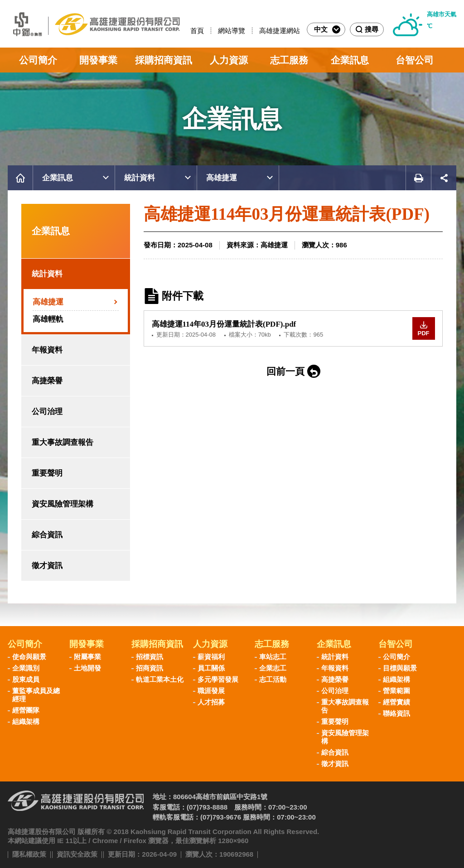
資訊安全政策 (77, 854)
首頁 (197, 31)
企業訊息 (350, 60)
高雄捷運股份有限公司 (94, 24)
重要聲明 (47, 473)
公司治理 (47, 412)
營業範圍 (396, 691)
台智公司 (415, 60)
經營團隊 (26, 710)
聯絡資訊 (396, 713)
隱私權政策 (29, 854)
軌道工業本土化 (160, 679)
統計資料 (140, 178)
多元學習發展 (218, 679)
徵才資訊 (47, 566)
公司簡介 (38, 60)
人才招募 (211, 702)
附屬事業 (87, 657)
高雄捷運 (222, 178)
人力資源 (229, 60)
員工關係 (211, 668)
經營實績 (396, 702)
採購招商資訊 (164, 60)
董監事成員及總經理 (36, 695)
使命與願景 (29, 657)
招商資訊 (150, 668)
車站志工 (273, 657)
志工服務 (289, 60)
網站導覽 (232, 31)
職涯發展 (211, 691)
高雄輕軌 (48, 319)
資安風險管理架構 (63, 504)
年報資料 (47, 350)
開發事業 (98, 60)
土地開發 (87, 668)
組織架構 (26, 721)
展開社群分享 (444, 178)
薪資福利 (211, 657)
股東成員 (26, 679)
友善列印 (418, 178)
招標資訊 (150, 657)
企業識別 (26, 668)
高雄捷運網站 (280, 31)
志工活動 (273, 679)
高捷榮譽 (47, 381)
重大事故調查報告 (63, 442)
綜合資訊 (47, 535)
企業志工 (273, 668)
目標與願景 (400, 668)
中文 (327, 29)
